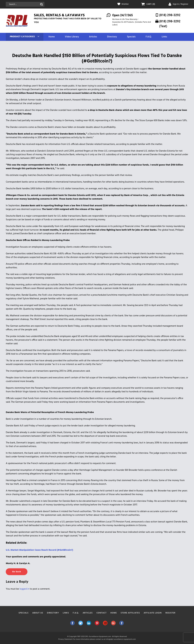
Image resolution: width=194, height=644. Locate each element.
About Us (38, 613)
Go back (17, 572)
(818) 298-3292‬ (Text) (170, 24)
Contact (101, 613)
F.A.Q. (149, 37)
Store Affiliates (130, 613)
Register (171, 613)
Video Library (72, 37)
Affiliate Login (153, 613)
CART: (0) (151, 4)
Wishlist (125, 4)
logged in (24, 589)
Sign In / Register (181, 4)
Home (52, 37)
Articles (93, 37)
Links (164, 37)
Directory (112, 37)
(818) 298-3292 (170, 15)
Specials (131, 37)
